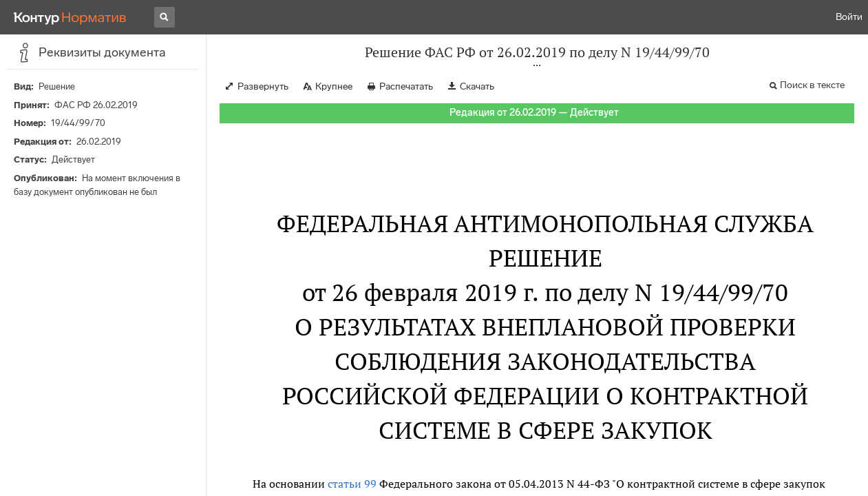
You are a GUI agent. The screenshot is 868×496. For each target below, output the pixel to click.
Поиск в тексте (812, 85)
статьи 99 (352, 484)
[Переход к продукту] (70, 17)
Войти (849, 17)
